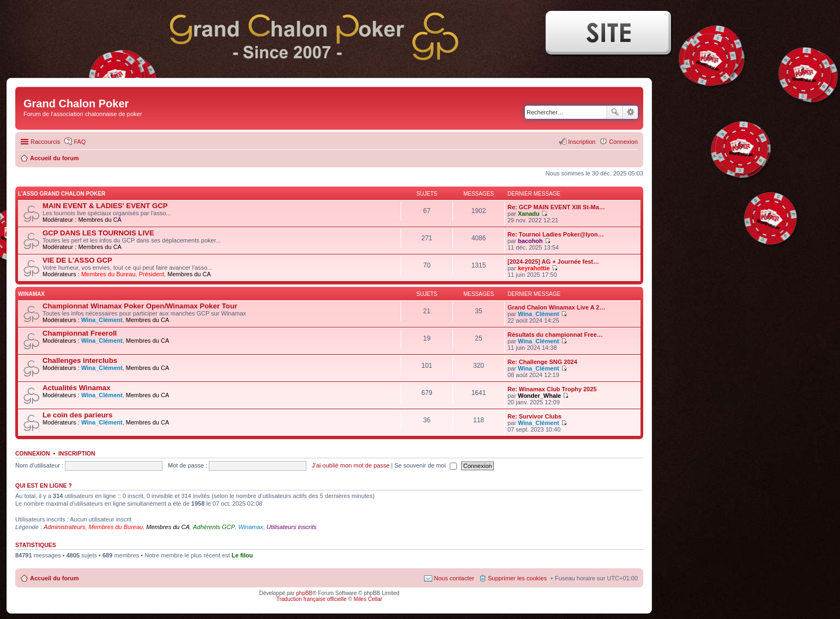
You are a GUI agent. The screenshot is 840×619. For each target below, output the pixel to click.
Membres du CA (99, 220)
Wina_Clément (102, 320)
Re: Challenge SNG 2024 (542, 362)
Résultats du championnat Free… (555, 335)
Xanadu (529, 214)
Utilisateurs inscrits (292, 527)
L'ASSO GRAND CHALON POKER (62, 194)
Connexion (33, 453)
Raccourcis (45, 142)
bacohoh (530, 241)
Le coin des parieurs (77, 415)
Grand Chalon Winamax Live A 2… (556, 307)
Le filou (242, 555)
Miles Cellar (368, 599)
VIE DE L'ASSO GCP (77, 260)
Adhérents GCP (214, 527)
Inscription (77, 453)
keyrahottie (534, 268)
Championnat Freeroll (80, 333)
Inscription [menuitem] (582, 142)
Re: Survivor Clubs (534, 416)
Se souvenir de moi (426, 465)
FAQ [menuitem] (80, 142)
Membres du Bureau (108, 274)
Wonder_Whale (539, 396)
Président (152, 274)
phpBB (304, 593)
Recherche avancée (630, 112)
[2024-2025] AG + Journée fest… (553, 262)
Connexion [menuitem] (623, 142)
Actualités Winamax (76, 388)
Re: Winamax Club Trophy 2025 (552, 389)
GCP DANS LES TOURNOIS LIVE (98, 233)
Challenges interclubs (80, 360)
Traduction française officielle (312, 599)
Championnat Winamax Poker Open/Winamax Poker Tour (140, 306)
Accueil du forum (55, 578)
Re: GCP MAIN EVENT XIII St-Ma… (556, 207)
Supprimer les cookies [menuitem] (517, 578)
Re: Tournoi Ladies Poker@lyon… (556, 234)
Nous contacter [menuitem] (454, 578)
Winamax (251, 527)
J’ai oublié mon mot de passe (350, 465)
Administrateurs (64, 527)
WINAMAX (31, 294)
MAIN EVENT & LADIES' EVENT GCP (105, 206)
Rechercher (615, 112)
